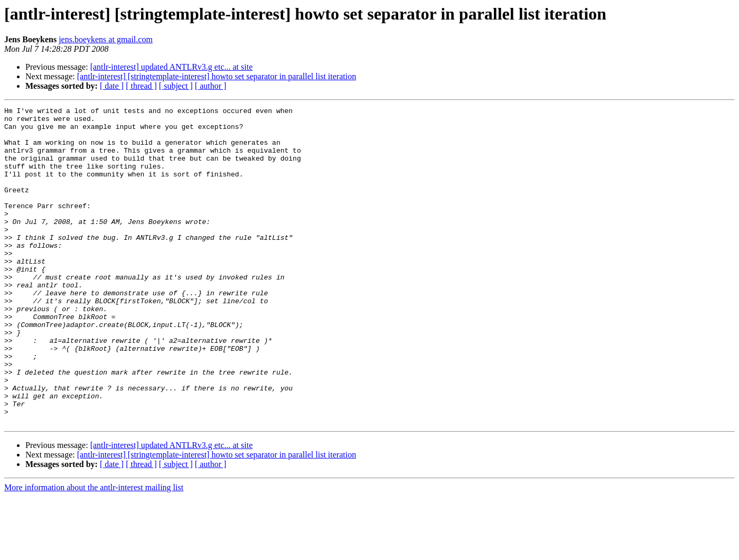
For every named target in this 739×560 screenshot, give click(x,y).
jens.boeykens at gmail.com (106, 39)
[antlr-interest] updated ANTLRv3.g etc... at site (172, 67)
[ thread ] (141, 86)
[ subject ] (176, 86)
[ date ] (112, 86)
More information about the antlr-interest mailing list (94, 551)
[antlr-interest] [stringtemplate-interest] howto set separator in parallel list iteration (217, 76)
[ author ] (211, 86)
